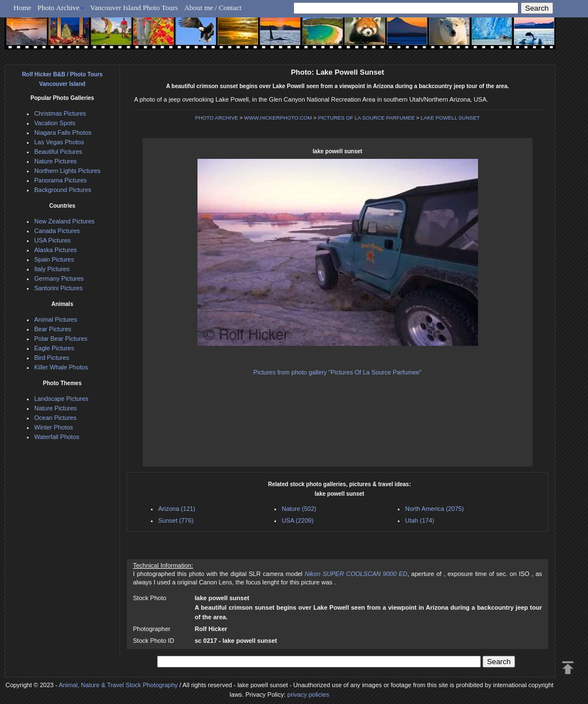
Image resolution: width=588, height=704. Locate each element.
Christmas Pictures (60, 113)
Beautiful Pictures (58, 152)
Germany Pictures (59, 278)
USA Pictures (52, 240)
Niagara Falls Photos (63, 132)
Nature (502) (299, 509)
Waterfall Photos (57, 437)
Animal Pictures (56, 319)
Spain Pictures (54, 259)
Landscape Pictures (61, 399)
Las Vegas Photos (59, 142)
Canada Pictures (57, 231)
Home (22, 8)
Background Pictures (63, 190)
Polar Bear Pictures (61, 339)
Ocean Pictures (55, 418)
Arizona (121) (177, 509)
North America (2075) (435, 509)
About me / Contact (213, 8)
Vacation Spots (55, 123)
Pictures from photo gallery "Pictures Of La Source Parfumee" (337, 372)
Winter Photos (54, 427)
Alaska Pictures (56, 250)
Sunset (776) (176, 520)
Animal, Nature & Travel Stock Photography (118, 685)
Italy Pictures (52, 269)
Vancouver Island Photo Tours (134, 8)
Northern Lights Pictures (67, 171)
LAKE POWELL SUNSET (450, 118)
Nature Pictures (56, 161)
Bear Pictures (53, 329)
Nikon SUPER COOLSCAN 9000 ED (356, 574)
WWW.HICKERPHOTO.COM (278, 118)
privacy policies (308, 694)
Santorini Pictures (58, 288)
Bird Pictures (52, 358)
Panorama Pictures (61, 180)
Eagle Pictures (54, 348)
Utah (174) (420, 520)
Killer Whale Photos (61, 367)
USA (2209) (298, 520)
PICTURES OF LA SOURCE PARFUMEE (366, 118)
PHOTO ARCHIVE (217, 118)
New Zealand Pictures (65, 221)
